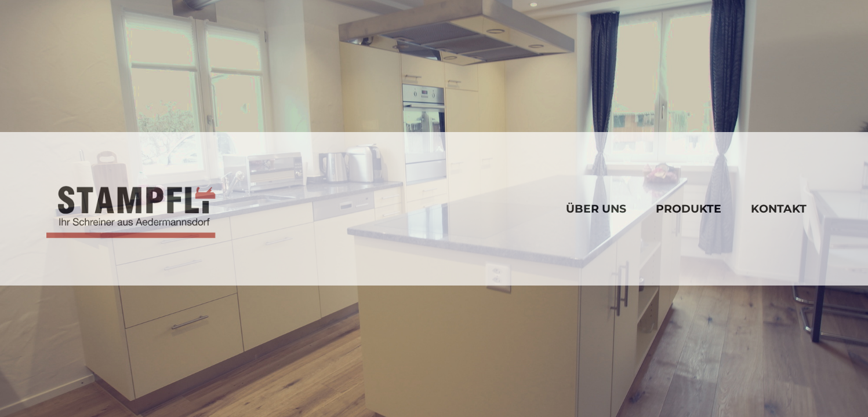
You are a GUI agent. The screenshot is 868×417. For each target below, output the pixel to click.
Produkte (689, 209)
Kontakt (779, 209)
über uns (596, 209)
